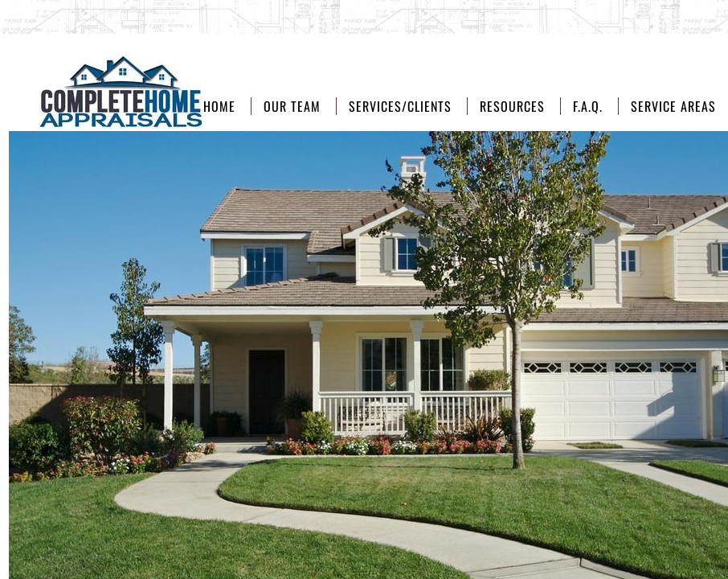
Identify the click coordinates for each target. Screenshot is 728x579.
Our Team (292, 106)
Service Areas (673, 106)
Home (219, 106)
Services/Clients (400, 106)
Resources (512, 106)
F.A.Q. (588, 106)
